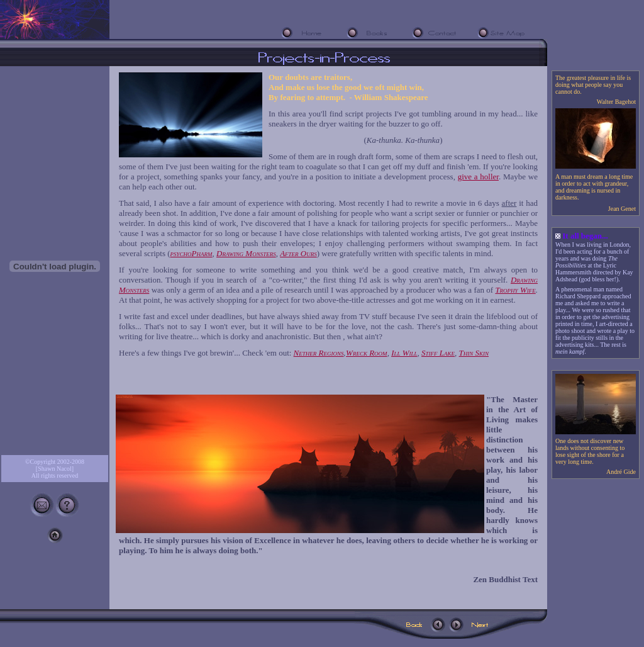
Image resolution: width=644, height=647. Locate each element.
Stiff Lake (438, 353)
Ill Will (404, 353)
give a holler (478, 177)
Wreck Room (367, 353)
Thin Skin (474, 353)
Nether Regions (319, 353)
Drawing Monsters (246, 253)
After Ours (298, 253)
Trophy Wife (515, 290)
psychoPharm (192, 253)
